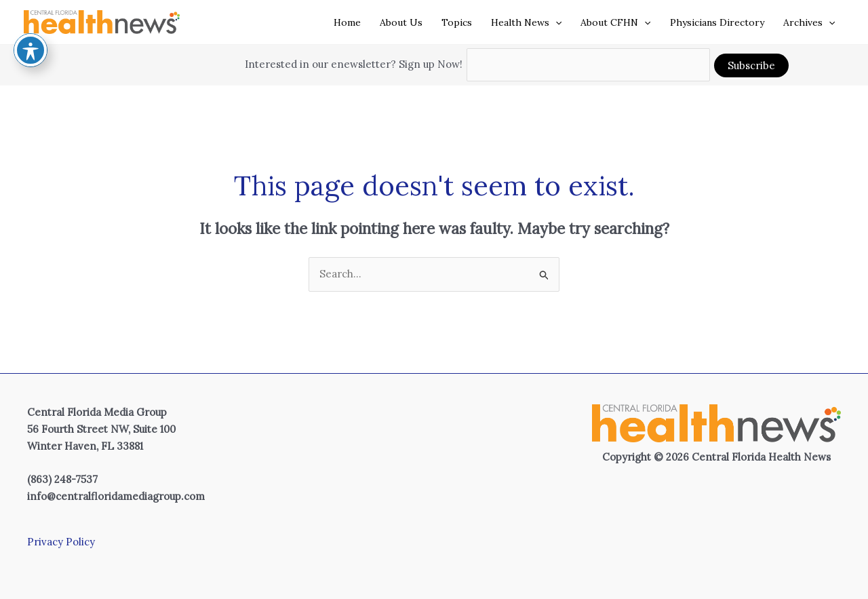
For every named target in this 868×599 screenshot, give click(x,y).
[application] (555, 22)
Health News (526, 22)
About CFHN (615, 22)
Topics (457, 22)
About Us (401, 22)
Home (347, 22)
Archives (809, 22)
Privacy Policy (61, 542)
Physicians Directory (717, 22)
